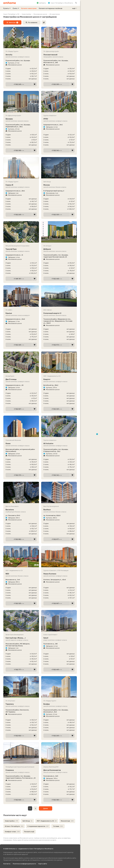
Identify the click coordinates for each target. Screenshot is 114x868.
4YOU (59, 119)
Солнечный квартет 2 (59, 313)
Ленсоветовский (59, 55)
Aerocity (21, 55)
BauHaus (59, 510)
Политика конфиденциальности (24, 864)
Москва (59, 185)
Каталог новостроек (29, 8)
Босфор (59, 704)
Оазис (21, 443)
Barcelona (21, 510)
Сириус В (21, 185)
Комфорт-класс (12, 832)
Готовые (58, 826)
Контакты (7, 864)
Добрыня (59, 249)
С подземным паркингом (38, 826)
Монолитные (67, 821)
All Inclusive (59, 443)
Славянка (21, 770)
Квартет (59, 379)
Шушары (21, 119)
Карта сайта (43, 864)
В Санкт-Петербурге (14, 826)
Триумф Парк (21, 249)
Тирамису (21, 704)
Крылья (21, 313)
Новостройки (11, 821)
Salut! (59, 638)
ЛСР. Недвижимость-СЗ (47, 821)
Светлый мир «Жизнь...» (21, 638)
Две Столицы (21, 379)
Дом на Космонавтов (59, 770)
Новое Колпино (59, 574)
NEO (21, 574)
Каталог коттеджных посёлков (51, 8)
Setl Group (27, 821)
